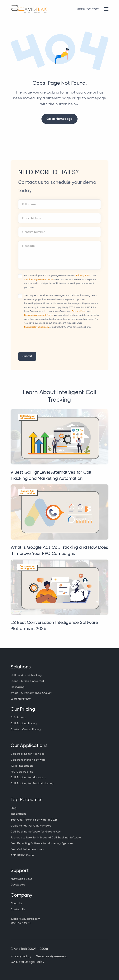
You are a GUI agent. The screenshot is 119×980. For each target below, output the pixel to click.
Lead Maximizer (21, 699)
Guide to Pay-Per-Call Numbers (31, 826)
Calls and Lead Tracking (26, 675)
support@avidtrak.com (25, 919)
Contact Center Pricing (26, 729)
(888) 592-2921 (64, 327)
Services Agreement (52, 956)
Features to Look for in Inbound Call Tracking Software (46, 837)
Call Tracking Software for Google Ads (36, 832)
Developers (18, 885)
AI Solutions (18, 717)
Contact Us (18, 909)
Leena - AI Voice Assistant (27, 681)
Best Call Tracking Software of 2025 (34, 820)
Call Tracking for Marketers (28, 777)
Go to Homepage (59, 119)
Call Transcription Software (28, 760)
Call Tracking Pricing (24, 723)
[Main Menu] (106, 9)
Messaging (18, 687)
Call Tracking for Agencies (28, 754)
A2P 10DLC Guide (22, 855)
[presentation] (47, 342)
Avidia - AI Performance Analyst (31, 693)
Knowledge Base (21, 879)
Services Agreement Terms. (39, 279)
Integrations (18, 814)
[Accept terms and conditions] (20, 276)
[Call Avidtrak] (89, 9)
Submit (27, 356)
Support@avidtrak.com (36, 327)
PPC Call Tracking (22, 772)
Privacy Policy (84, 275)
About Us (17, 903)
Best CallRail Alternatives (27, 849)
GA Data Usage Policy (27, 962)
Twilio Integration (22, 766)
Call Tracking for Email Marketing (32, 783)
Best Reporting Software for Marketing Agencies (42, 843)
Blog (14, 808)
